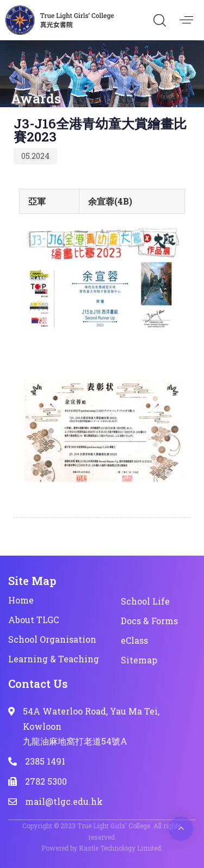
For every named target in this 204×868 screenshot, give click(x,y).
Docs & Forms (149, 621)
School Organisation (52, 639)
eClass (134, 640)
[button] (159, 20)
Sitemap (139, 660)
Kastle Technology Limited (120, 848)
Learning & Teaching (54, 659)
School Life (145, 601)
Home (21, 600)
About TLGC (33, 620)
